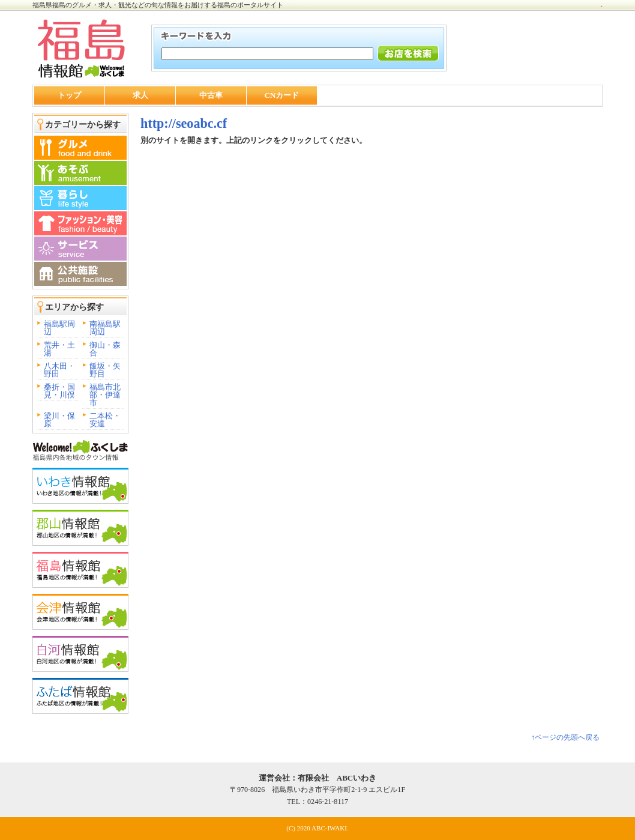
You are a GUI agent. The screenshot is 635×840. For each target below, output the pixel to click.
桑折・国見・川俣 (59, 391)
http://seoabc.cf (184, 123)
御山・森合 (105, 349)
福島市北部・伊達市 (105, 395)
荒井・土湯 (59, 349)
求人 (140, 95)
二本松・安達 (105, 420)
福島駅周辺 (59, 328)
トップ (69, 95)
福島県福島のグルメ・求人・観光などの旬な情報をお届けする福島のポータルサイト (158, 5)
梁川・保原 (59, 420)
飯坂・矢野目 (105, 370)
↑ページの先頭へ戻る (565, 737)
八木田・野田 (59, 370)
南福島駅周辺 (105, 328)
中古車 (211, 95)
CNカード (282, 95)
